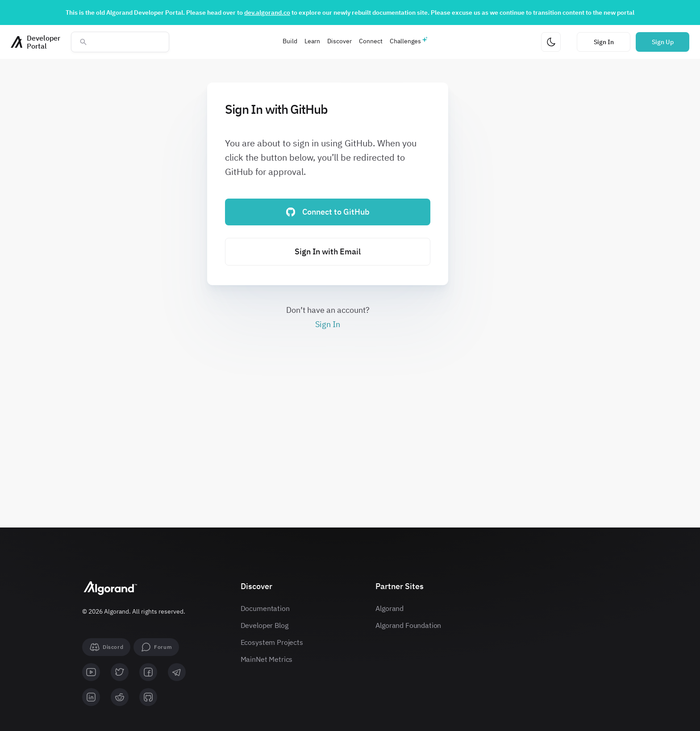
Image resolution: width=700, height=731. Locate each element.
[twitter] (120, 672)
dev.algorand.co (267, 12)
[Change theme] (551, 42)
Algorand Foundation (408, 625)
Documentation (265, 608)
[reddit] (120, 697)
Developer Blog (265, 625)
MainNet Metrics (267, 659)
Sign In (604, 42)
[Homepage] (35, 42)
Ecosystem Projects (272, 642)
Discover (340, 41)
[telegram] (177, 672)
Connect (371, 41)
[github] (148, 697)
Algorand (390, 608)
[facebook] (148, 672)
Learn (312, 41)
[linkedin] (91, 697)
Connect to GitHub (328, 212)
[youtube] (91, 672)
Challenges (405, 41)
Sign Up (663, 42)
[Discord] (106, 647)
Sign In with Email (328, 251)
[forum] (156, 647)
